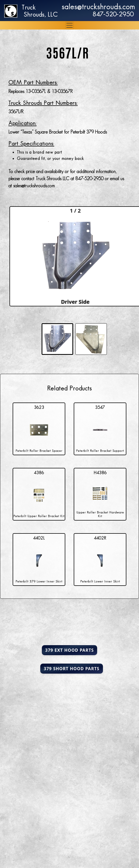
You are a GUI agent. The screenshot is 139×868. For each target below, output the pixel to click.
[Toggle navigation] (69, 25)
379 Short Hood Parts (71, 669)
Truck (29, 7)
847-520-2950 (113, 14)
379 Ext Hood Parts (70, 650)
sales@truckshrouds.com (98, 7)
